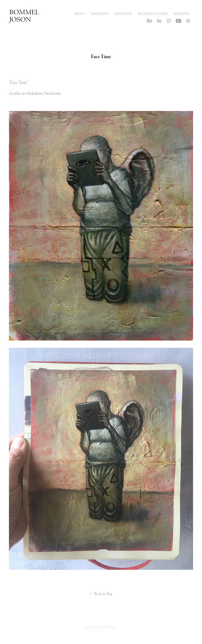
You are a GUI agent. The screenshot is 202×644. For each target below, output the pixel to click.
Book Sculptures (153, 14)
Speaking (181, 14)
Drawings (100, 14)
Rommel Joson (25, 16)
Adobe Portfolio (108, 627)
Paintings (123, 14)
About (80, 14)
